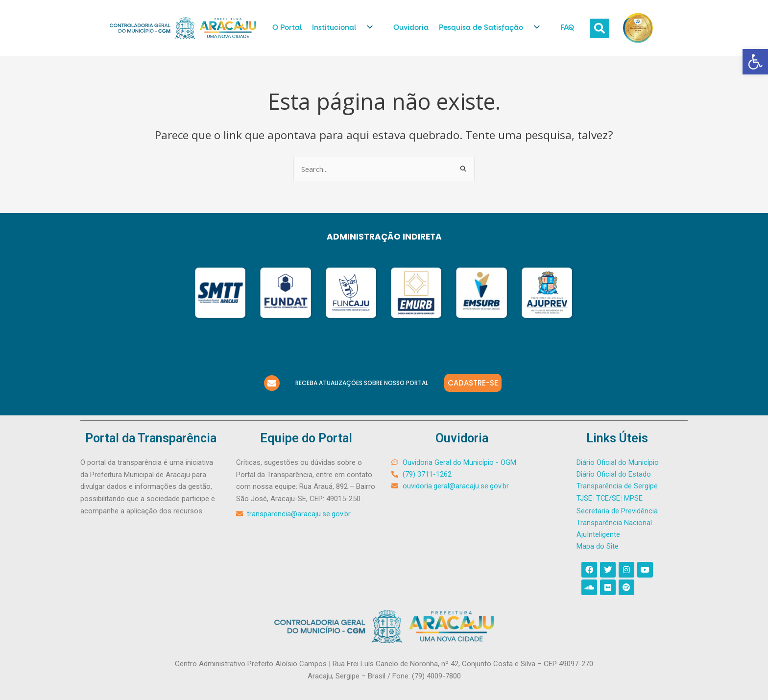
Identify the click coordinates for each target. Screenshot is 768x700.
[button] (755, 62)
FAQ (567, 28)
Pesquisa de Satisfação (494, 28)
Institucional (348, 28)
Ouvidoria (411, 28)
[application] (368, 28)
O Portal (287, 28)
